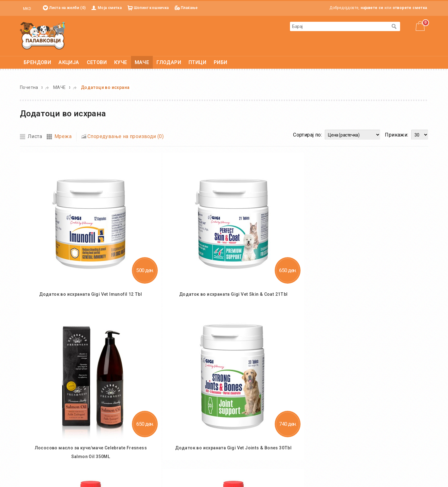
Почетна (29, 87)
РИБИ (221, 62)
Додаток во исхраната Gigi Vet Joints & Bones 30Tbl (233, 448)
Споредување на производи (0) (126, 136)
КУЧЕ (121, 62)
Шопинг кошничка (151, 8)
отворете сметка (410, 8)
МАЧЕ (142, 62)
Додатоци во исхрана (105, 87)
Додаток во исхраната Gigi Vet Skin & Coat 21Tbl (233, 294)
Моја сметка (110, 8)
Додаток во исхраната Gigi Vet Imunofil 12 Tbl (91, 294)
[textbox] (339, 26)
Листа (35, 136)
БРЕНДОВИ (37, 62)
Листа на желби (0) (67, 8)
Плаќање (189, 8)
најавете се (372, 8)
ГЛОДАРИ (169, 62)
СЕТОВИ (97, 62)
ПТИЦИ (197, 62)
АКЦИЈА (69, 62)
